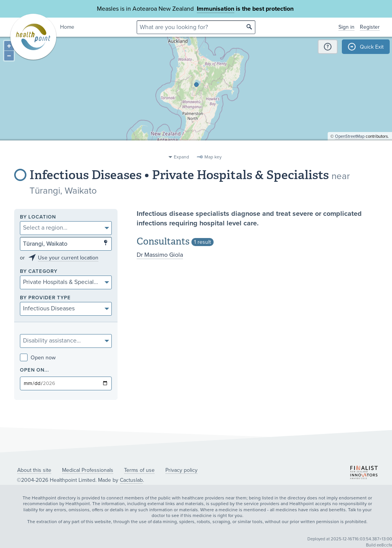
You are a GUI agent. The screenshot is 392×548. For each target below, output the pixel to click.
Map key (213, 157)
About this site (34, 470)
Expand (181, 157)
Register (370, 27)
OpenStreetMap (350, 148)
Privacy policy (181, 470)
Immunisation (216, 9)
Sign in (346, 27)
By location (38, 217)
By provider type (45, 298)
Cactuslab (131, 480)
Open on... (34, 370)
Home (67, 27)
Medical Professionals (88, 470)
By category (39, 272)
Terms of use (139, 470)
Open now (38, 358)
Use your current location (68, 258)
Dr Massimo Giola (160, 255)
